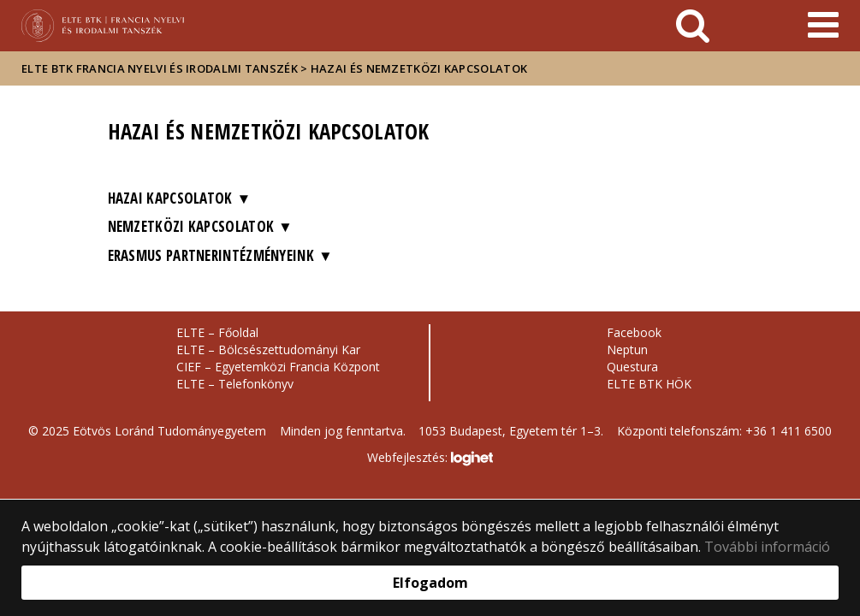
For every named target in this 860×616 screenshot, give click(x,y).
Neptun (627, 349)
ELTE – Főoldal (217, 332)
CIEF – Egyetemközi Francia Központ (278, 367)
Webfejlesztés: (430, 459)
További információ (767, 547)
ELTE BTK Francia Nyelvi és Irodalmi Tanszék (160, 68)
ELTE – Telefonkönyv (235, 384)
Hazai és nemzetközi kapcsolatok (419, 68)
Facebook (634, 332)
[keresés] (693, 26)
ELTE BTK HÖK (649, 384)
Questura (632, 367)
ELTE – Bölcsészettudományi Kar (268, 349)
